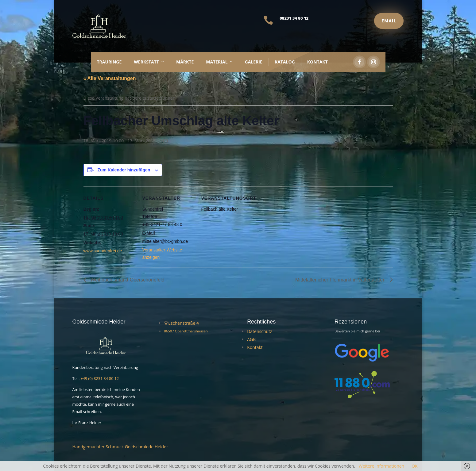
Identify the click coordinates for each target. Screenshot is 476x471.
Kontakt (317, 62)
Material (217, 62)
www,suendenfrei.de (103, 251)
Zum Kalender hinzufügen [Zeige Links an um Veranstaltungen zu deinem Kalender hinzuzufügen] (124, 170)
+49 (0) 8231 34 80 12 (100, 379)
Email (389, 21)
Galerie (254, 62)
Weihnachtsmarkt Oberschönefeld (127, 280)
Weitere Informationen (381, 466)
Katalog (285, 62)
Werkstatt (146, 62)
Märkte (185, 62)
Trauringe (109, 62)
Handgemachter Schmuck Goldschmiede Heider (120, 447)
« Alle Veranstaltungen (110, 78)
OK (414, 466)
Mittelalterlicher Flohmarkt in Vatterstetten (341, 280)
